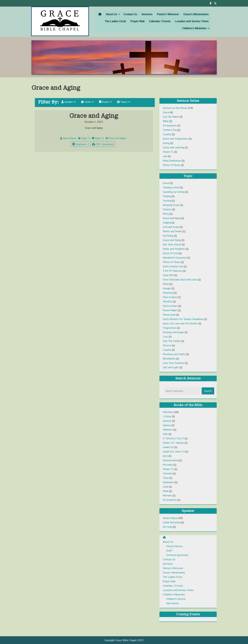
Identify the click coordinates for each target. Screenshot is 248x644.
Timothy (168, 473)
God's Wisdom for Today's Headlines (183, 319)
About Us (117, 15)
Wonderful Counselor (175, 258)
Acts (165, 456)
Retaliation (169, 358)
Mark (166, 491)
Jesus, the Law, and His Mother (180, 323)
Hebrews (168, 430)
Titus (166, 478)
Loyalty (167, 134)
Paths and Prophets (174, 249)
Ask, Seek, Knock (172, 244)
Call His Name (171, 117)
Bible (166, 121)
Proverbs (168, 465)
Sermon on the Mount (175, 108)
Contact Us (133, 15)
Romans (167, 495)
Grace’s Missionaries (190, 15)
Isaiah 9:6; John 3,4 (174, 451)
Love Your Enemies (173, 363)
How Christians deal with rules (180, 279)
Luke (166, 487)
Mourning (168, 293)
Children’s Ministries (189, 28)
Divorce (167, 345)
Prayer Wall (139, 21)
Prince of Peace (172, 165)
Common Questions (177, 555)
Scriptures (79, 144)
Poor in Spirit (170, 297)
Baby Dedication (172, 160)
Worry (166, 214)
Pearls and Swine (172, 231)
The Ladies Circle (120, 21)
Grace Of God (170, 253)
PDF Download (103, 144)
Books (106, 102)
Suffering (168, 236)
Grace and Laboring (174, 147)
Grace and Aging (172, 218)
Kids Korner (173, 603)
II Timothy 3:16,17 (173, 438)
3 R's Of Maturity (172, 271)
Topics (124, 102)
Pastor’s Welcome (166, 15)
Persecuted (169, 315)
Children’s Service (176, 599)
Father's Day (170, 130)
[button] (123, 15)
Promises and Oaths (174, 354)
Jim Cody (168, 527)
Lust (165, 337)
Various (167, 425)
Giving (166, 143)
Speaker (69, 102)
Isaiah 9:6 (168, 447)
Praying (167, 196)
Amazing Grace (171, 205)
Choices (167, 209)
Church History (174, 546)
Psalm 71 (86, 138)
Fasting (167, 200)
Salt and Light (171, 367)
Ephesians (168, 482)
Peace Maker (170, 310)
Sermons (148, 15)
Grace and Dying (172, 240)
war (165, 156)
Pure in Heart (170, 306)
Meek (166, 284)
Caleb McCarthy (172, 522)
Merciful (168, 301)
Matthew (168, 412)
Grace (166, 112)
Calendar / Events (159, 21)
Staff (169, 551)
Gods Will (168, 275)
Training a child (171, 187)
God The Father (172, 341)
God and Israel (171, 227)
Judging (167, 222)
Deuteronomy (171, 460)
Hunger (167, 288)
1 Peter (167, 416)
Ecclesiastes (170, 125)
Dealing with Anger (173, 332)
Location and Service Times (187, 21)
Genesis (167, 421)
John (165, 434)
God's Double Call (173, 266)
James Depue (170, 518)
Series (88, 102)
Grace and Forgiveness (175, 139)
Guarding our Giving (174, 192)
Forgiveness (170, 328)
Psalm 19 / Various (173, 443)
